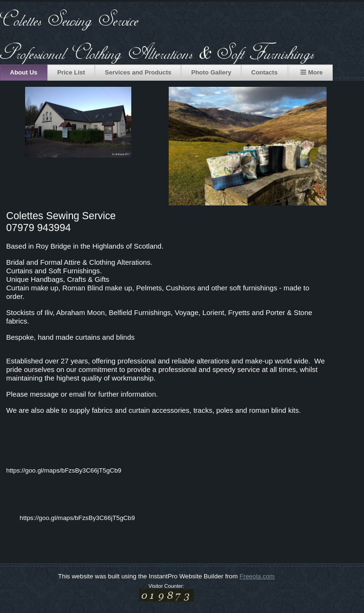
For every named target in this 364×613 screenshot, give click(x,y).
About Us (24, 72)
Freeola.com (257, 576)
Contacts (264, 72)
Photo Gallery (211, 72)
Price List (71, 72)
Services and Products (138, 72)
